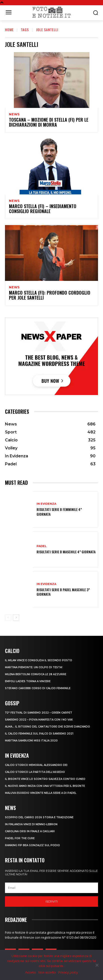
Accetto (30, 972)
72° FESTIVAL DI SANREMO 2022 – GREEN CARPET (39, 713)
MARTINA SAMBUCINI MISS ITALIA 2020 (31, 741)
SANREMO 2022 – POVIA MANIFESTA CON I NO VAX (39, 720)
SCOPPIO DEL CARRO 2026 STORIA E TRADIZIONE (39, 817)
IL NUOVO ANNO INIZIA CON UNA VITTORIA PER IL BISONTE (45, 786)
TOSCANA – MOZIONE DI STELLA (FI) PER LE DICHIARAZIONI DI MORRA (49, 122)
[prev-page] (8, 618)
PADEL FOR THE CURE (20, 838)
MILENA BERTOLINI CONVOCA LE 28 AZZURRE (36, 674)
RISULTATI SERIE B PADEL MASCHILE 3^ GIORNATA (63, 592)
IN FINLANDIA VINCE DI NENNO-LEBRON (31, 824)
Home (9, 30)
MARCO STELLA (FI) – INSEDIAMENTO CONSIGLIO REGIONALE (43, 209)
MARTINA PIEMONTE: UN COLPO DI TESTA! (34, 667)
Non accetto (47, 972)
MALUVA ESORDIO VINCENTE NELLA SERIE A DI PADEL (41, 793)
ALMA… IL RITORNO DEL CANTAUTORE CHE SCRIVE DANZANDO (48, 727)
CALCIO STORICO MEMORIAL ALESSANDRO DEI (36, 765)
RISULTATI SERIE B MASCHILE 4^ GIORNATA (66, 552)
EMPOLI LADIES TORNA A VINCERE (28, 681)
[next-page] (16, 618)
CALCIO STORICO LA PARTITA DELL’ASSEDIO (35, 772)
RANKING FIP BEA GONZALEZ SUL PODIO (32, 845)
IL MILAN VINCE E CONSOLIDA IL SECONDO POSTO (39, 660)
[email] (51, 888)
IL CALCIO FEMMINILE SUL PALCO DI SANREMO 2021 (39, 734)
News (14, 114)
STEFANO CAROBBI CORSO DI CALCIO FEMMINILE (38, 688)
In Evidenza (46, 504)
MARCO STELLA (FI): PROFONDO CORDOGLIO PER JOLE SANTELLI (50, 295)
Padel (42, 546)
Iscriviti (52, 901)
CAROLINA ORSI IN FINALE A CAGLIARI (30, 831)
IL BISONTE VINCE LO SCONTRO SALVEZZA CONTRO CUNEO (45, 779)
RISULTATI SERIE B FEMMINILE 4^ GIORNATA (59, 512)
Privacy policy (68, 972)
